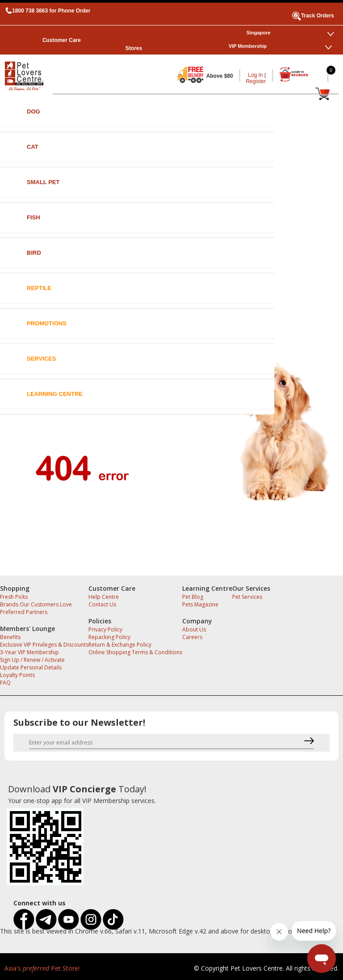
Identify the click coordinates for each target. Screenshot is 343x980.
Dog (33, 111)
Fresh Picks (14, 597)
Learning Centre (55, 394)
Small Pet (43, 182)
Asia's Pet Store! (42, 968)
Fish (33, 217)
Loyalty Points (17, 675)
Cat (33, 147)
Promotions (47, 323)
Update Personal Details (31, 667)
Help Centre (104, 597)
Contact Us (102, 604)
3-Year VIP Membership (29, 652)
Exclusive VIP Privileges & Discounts (44, 645)
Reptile (39, 288)
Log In (255, 75)
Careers (192, 637)
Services (42, 359)
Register (256, 81)
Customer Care (62, 40)
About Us (194, 629)
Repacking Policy (109, 637)
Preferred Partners (24, 612)
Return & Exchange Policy (120, 645)
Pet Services (247, 597)
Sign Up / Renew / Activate (32, 660)
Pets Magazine (200, 604)
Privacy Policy (105, 629)
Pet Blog (193, 597)
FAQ (5, 683)
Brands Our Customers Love (36, 604)
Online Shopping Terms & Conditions (135, 652)
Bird (34, 253)
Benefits (10, 637)
